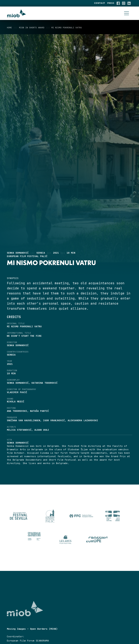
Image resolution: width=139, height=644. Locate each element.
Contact (100, 3)
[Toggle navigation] (127, 13)
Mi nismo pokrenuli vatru (67, 28)
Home (9, 28)
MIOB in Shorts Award (32, 28)
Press (111, 3)
